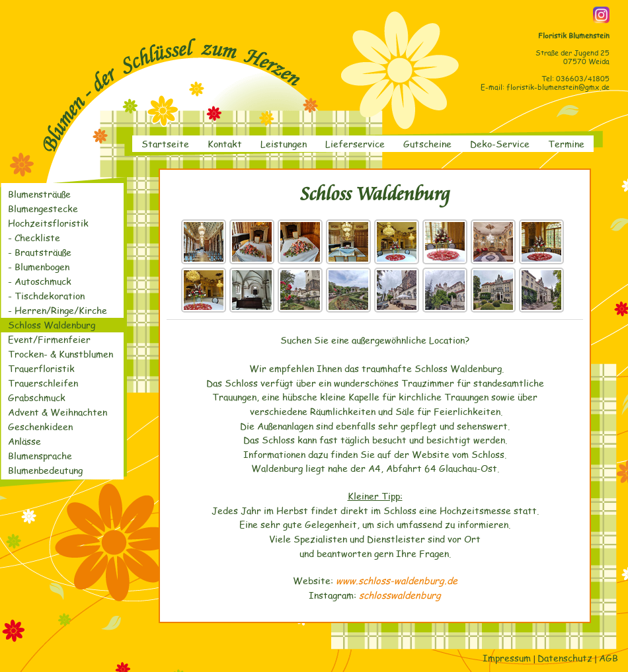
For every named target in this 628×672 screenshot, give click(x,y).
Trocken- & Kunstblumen (60, 354)
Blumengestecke (43, 208)
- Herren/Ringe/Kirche (58, 310)
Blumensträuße (39, 194)
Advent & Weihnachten (58, 412)
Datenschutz (565, 657)
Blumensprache (40, 456)
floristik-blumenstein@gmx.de (558, 87)
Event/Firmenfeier (49, 339)
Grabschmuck (37, 397)
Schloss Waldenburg (52, 325)
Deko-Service (500, 143)
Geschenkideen (40, 427)
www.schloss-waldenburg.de (397, 580)
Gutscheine (427, 143)
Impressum (507, 657)
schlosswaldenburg (400, 595)
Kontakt (225, 143)
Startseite (165, 143)
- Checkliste (34, 238)
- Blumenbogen (39, 267)
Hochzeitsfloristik (48, 223)
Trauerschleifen (43, 383)
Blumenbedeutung (45, 470)
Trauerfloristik (41, 368)
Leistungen (284, 143)
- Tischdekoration (46, 296)
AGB (608, 657)
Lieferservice (355, 143)
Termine (566, 143)
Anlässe (24, 441)
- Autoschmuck (40, 281)
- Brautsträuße (40, 252)
